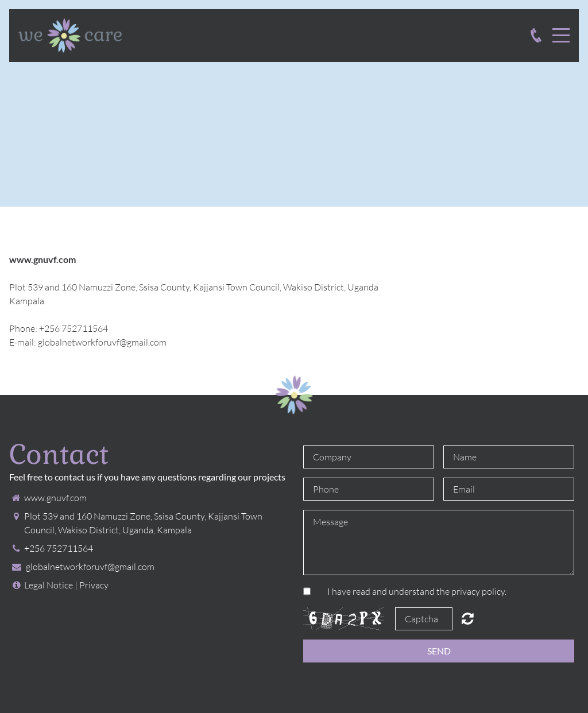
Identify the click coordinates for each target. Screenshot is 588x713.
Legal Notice (49, 585)
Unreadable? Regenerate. (468, 618)
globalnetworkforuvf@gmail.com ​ (103, 342)
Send (439, 651)
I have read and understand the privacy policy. (417, 591)
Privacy (94, 585)
